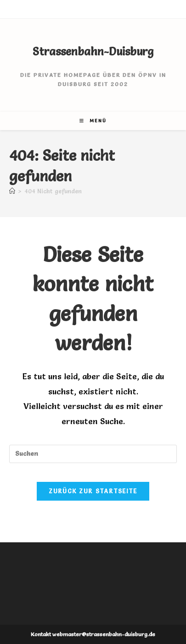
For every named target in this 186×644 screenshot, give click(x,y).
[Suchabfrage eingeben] (93, 454)
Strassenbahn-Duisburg (93, 52)
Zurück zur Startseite (93, 491)
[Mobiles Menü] (93, 121)
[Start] (12, 191)
